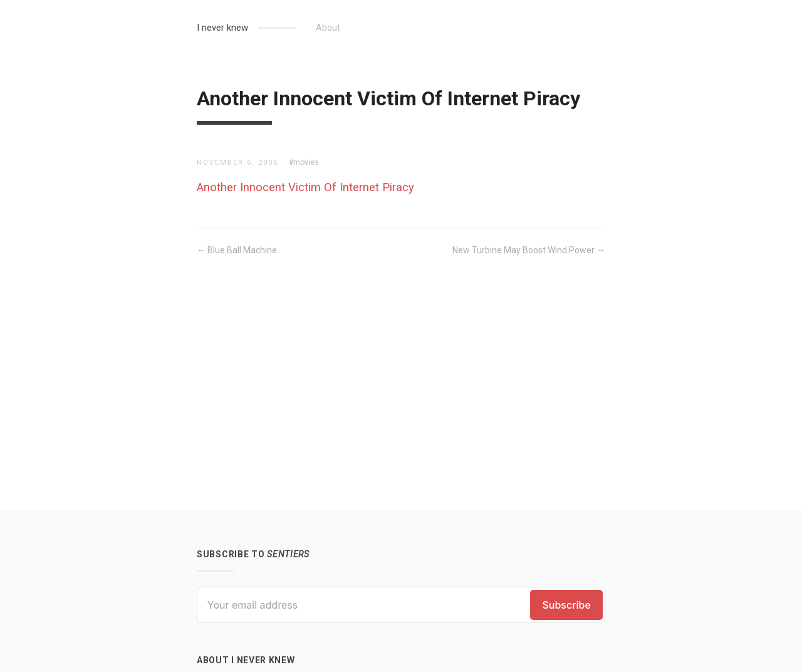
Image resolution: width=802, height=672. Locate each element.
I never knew (222, 28)
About (328, 28)
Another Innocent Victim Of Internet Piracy (305, 187)
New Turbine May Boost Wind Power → (529, 250)
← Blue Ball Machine (237, 250)
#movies (304, 162)
